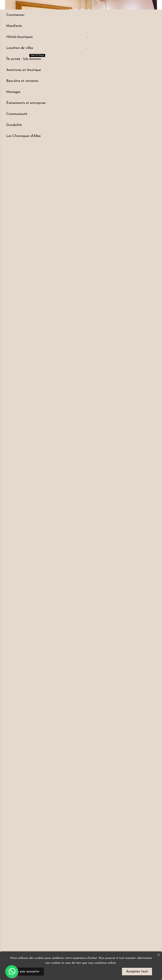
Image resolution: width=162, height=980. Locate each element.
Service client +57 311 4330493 (90, 197)
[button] (59, 215)
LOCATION (59, 196)
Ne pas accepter (27, 972)
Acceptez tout (137, 972)
